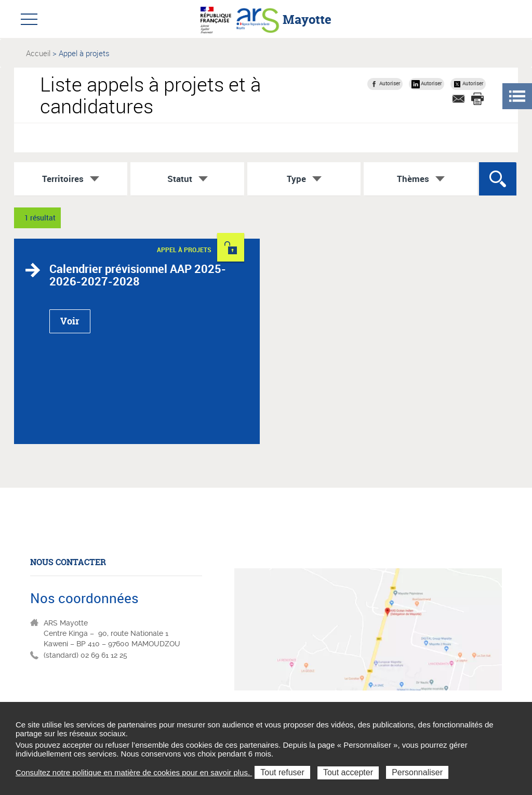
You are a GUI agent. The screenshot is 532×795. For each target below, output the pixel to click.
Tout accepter (348, 772)
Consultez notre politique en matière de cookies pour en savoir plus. (134, 772)
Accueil (38, 53)
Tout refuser (282, 772)
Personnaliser (417, 772)
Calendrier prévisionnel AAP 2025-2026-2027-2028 (138, 275)
